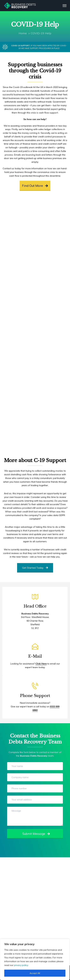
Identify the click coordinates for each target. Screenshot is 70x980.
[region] (35, 959)
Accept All (35, 973)
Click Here (41, 664)
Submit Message (36, 834)
